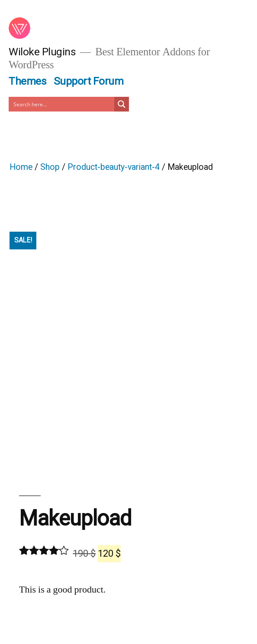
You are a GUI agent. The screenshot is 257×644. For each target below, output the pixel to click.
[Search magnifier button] (122, 104)
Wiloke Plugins (42, 52)
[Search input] (62, 104)
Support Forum (89, 81)
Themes (27, 81)
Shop (50, 167)
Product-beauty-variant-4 (114, 167)
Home (21, 167)
